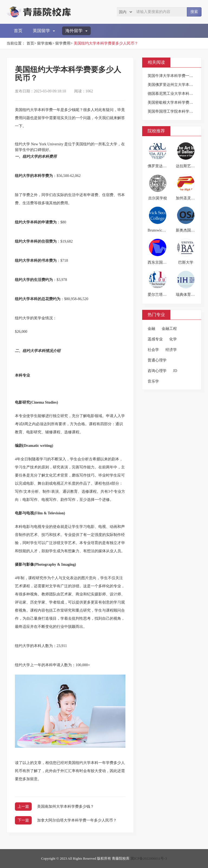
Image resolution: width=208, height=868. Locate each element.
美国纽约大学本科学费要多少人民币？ (106, 43)
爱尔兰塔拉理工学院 (165, 295)
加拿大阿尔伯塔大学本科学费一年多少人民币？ (77, 820)
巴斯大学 (186, 262)
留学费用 (63, 43)
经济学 (171, 350)
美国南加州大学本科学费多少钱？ (66, 807)
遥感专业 (155, 339)
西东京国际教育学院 (165, 262)
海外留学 (76, 31)
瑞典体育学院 (187, 295)
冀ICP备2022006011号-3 (149, 858)
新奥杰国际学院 (189, 230)
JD (175, 371)
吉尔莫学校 (158, 198)
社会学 (153, 350)
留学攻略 (45, 43)
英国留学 (44, 31)
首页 (18, 31)
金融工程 (169, 329)
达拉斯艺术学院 (189, 166)
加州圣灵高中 (187, 198)
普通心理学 (157, 360)
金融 (151, 329)
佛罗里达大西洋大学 (165, 166)
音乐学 (153, 381)
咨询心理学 (157, 371)
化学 (173, 339)
